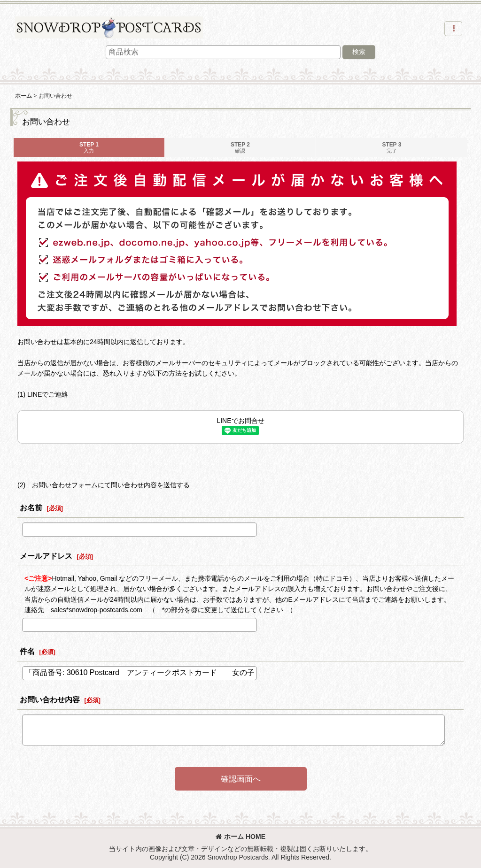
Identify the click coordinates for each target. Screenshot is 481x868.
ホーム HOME (240, 837)
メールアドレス (46, 556)
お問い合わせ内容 (50, 699)
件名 (27, 651)
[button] (453, 29)
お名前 (31, 507)
